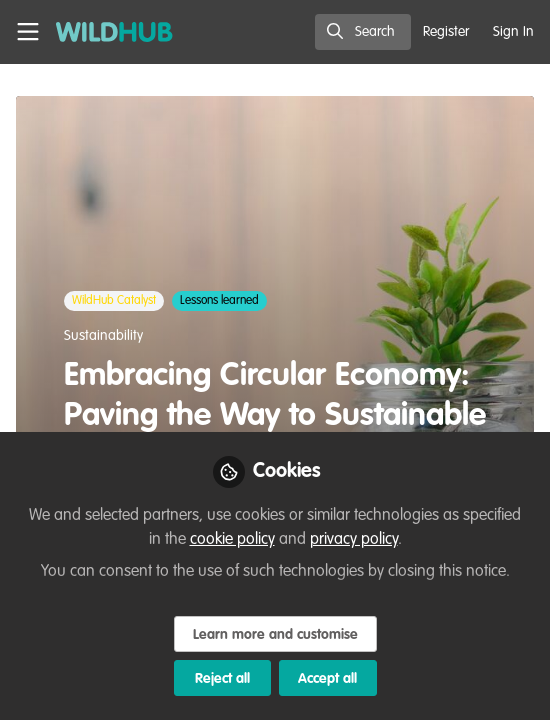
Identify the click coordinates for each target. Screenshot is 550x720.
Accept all (327, 679)
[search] (363, 32)
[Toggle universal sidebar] (28, 32)
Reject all (222, 679)
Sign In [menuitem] (513, 32)
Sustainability (103, 336)
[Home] (104, 32)
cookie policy (232, 540)
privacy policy (354, 540)
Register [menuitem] (446, 32)
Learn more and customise (275, 635)
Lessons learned (219, 301)
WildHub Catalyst (114, 301)
